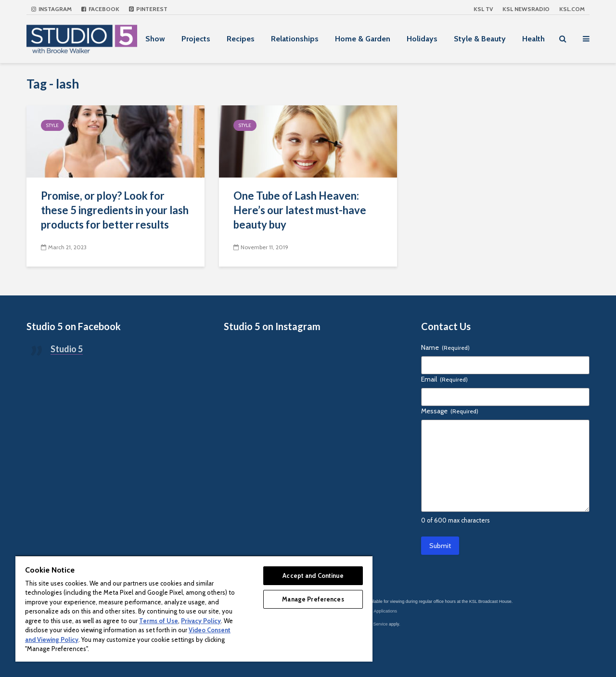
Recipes (241, 39)
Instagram (51, 9)
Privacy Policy (201, 621)
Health (533, 39)
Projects (196, 39)
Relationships (295, 39)
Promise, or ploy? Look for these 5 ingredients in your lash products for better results (115, 210)
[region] (194, 608)
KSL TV (483, 9)
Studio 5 (67, 349)
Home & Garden (363, 39)
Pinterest (148, 9)
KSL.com (572, 9)
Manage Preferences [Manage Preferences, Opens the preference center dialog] (313, 599)
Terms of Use (159, 621)
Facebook (100, 9)
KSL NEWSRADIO (526, 9)
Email (444, 379)
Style (52, 125)
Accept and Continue (313, 575)
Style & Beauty (480, 39)
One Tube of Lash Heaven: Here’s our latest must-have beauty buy (300, 210)
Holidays (422, 39)
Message (450, 411)
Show (155, 39)
